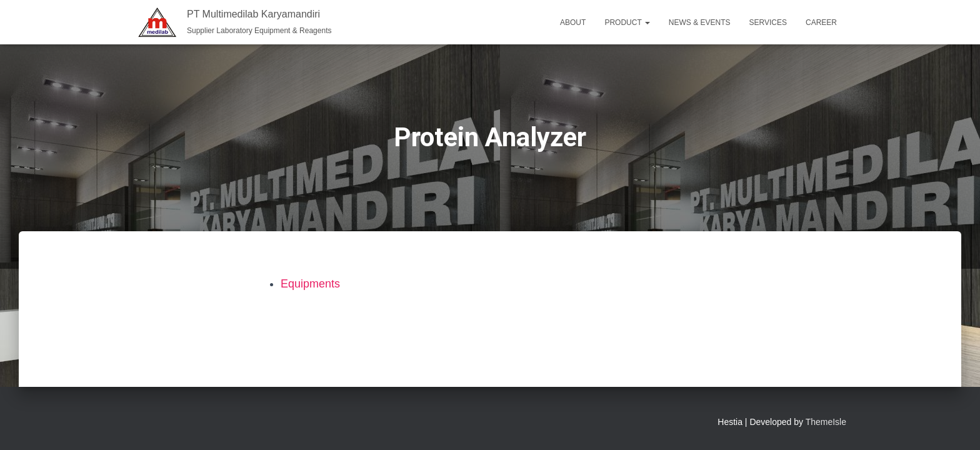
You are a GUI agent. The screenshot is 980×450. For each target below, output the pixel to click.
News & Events (700, 22)
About (573, 22)
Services (768, 22)
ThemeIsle (826, 422)
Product (627, 22)
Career (821, 22)
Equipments (310, 284)
